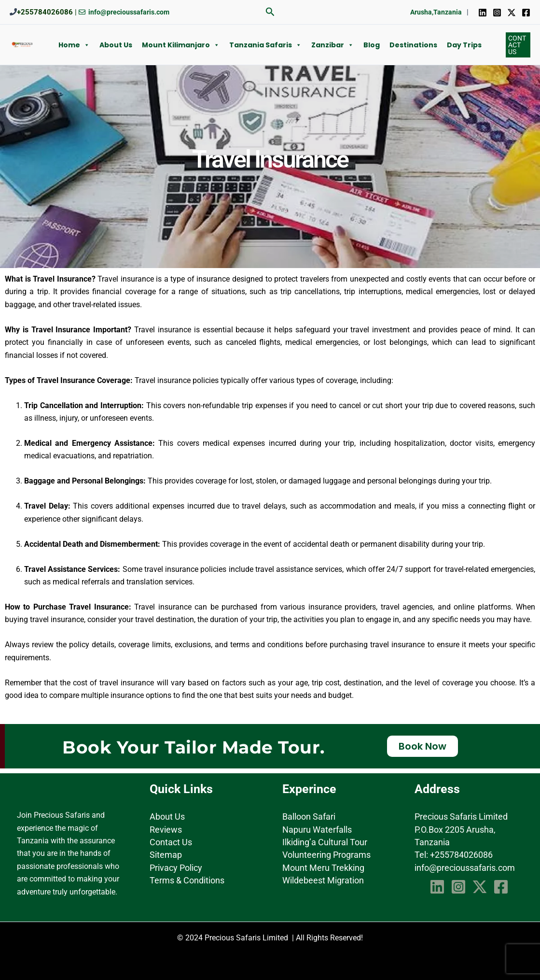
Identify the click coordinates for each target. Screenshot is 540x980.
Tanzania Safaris (265, 45)
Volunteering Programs (326, 855)
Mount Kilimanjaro (181, 45)
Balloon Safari (309, 817)
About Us (167, 817)
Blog (372, 45)
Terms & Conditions (187, 880)
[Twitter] (512, 13)
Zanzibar (332, 45)
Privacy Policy (176, 868)
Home (74, 45)
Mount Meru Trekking (323, 868)
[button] (270, 12)
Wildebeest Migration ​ (324, 880)
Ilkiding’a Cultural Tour (325, 842)
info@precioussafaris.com (465, 868)
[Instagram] (497, 13)
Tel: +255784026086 (454, 855)
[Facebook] (526, 13)
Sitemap (166, 855)
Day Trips (464, 45)
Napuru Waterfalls (317, 830)
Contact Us (171, 842)
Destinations (413, 45)
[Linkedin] (483, 13)
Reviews (166, 830)
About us (116, 45)
